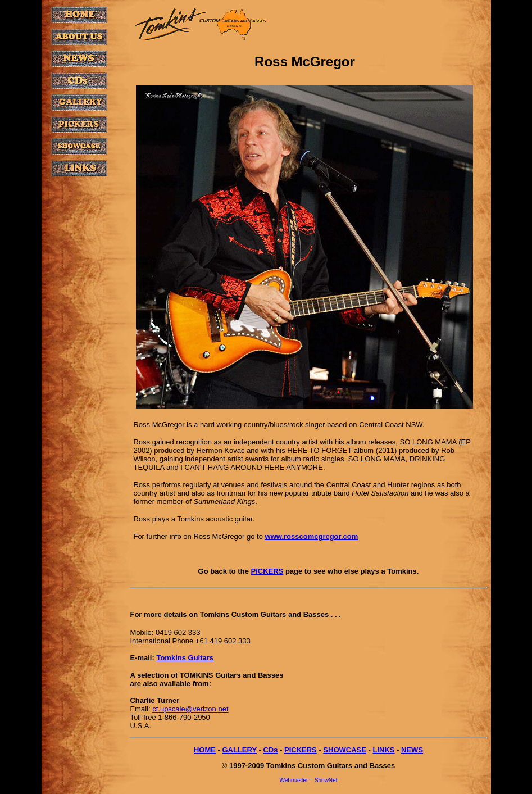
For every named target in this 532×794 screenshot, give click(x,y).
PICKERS (267, 571)
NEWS (412, 750)
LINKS (383, 750)
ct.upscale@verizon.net (190, 709)
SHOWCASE (345, 750)
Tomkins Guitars (185, 658)
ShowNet (326, 780)
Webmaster (294, 780)
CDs (270, 750)
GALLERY (239, 750)
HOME (205, 750)
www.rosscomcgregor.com (312, 536)
